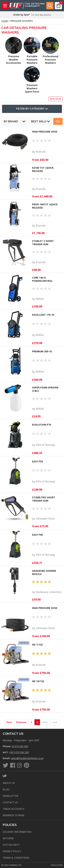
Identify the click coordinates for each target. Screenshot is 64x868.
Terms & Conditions (16, 858)
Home (5, 21)
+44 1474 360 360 (19, 752)
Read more (55, 99)
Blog (6, 789)
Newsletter (10, 796)
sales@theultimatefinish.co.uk (27, 758)
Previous (21, 722)
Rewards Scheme (14, 815)
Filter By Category (32, 109)
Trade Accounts (13, 809)
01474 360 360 (20, 746)
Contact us (10, 802)
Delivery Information (17, 832)
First (9, 722)
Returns (8, 838)
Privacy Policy (12, 851)
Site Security (11, 845)
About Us (9, 783)
